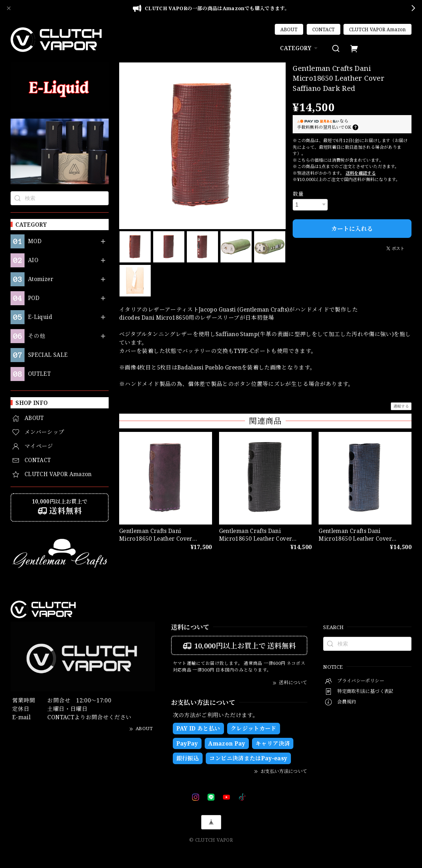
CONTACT (324, 29)
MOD (35, 241)
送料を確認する (361, 173)
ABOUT (289, 29)
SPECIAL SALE (48, 355)
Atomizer (41, 279)
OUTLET (40, 374)
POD (34, 298)
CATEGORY (300, 48)
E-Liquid (40, 317)
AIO (33, 260)
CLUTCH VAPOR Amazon (377, 29)
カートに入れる (352, 229)
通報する (401, 406)
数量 (298, 194)
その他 (37, 336)
